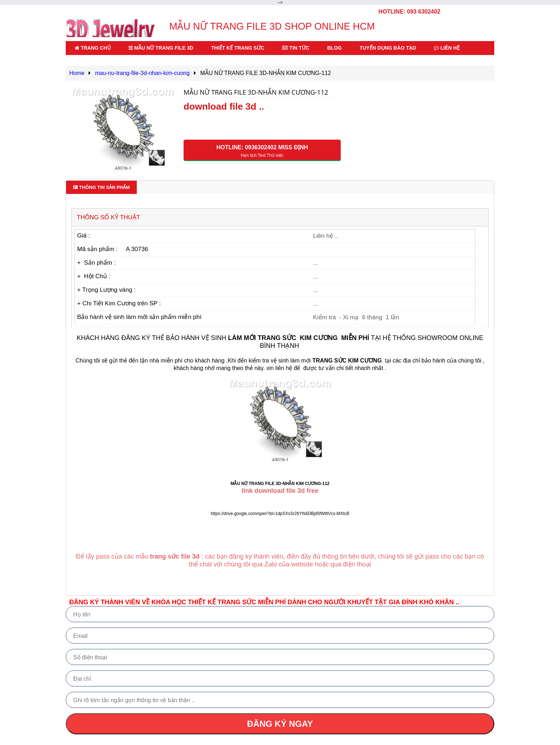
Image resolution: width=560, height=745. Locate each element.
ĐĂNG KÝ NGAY (280, 724)
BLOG (334, 48)
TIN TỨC (296, 48)
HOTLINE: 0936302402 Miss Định (262, 151)
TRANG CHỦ (93, 48)
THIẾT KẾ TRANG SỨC (238, 48)
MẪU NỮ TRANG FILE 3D (161, 48)
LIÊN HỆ (447, 48)
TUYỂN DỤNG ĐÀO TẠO (388, 48)
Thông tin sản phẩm (101, 187)
